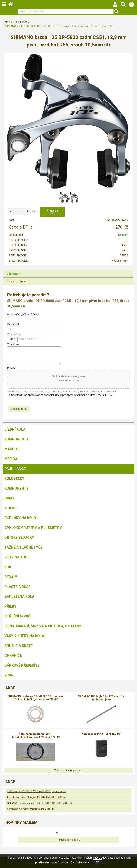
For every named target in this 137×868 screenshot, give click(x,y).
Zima (9, 675)
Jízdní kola (15, 429)
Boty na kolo (17, 557)
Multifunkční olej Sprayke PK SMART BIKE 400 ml (37, 797)
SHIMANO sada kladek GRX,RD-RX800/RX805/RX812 (40, 803)
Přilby (10, 606)
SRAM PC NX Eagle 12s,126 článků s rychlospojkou (101, 698)
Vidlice (11, 508)
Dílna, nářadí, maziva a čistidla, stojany (43, 626)
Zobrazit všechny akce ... (68, 770)
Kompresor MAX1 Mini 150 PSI (101, 734)
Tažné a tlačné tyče (23, 547)
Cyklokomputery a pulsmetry (33, 528)
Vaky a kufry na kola (24, 636)
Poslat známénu (18, 281)
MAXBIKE (12, 449)
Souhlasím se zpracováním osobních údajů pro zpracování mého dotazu (54, 395)
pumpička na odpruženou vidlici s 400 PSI (32, 809)
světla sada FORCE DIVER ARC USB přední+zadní (37, 791)
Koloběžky (14, 478)
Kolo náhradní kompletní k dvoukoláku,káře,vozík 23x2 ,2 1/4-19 (36, 735)
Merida (11, 459)
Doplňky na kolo (20, 518)
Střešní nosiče (18, 616)
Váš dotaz (13, 274)
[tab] (68, 270)
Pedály (11, 577)
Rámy (9, 498)
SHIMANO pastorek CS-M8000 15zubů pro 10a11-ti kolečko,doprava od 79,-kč (35, 698)
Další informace (80, 862)
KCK (8, 567)
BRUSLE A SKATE (19, 646)
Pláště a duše (17, 587)
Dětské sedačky (19, 537)
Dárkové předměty (22, 665)
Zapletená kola (19, 596)
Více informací (106, 395)
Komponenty (17, 439)
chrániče (13, 655)
